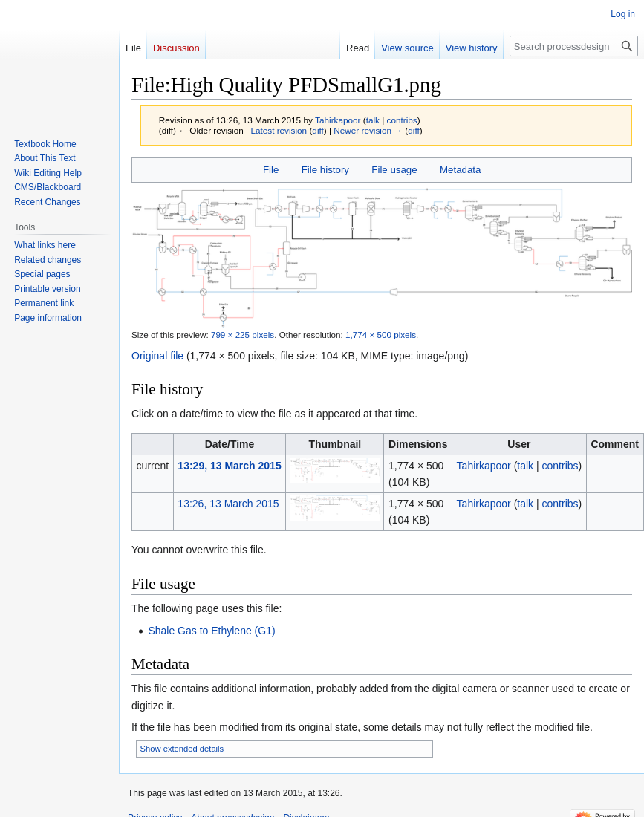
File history (325, 170)
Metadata (460, 170)
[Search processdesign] (574, 46)
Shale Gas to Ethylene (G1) (211, 631)
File (271, 170)
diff (318, 130)
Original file (157, 356)
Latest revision (279, 130)
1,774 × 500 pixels (381, 335)
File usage (394, 170)
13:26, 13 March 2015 (228, 504)
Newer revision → (368, 130)
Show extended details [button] (182, 749)
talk (373, 120)
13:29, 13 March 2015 (229, 466)
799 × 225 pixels (243, 335)
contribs (402, 120)
